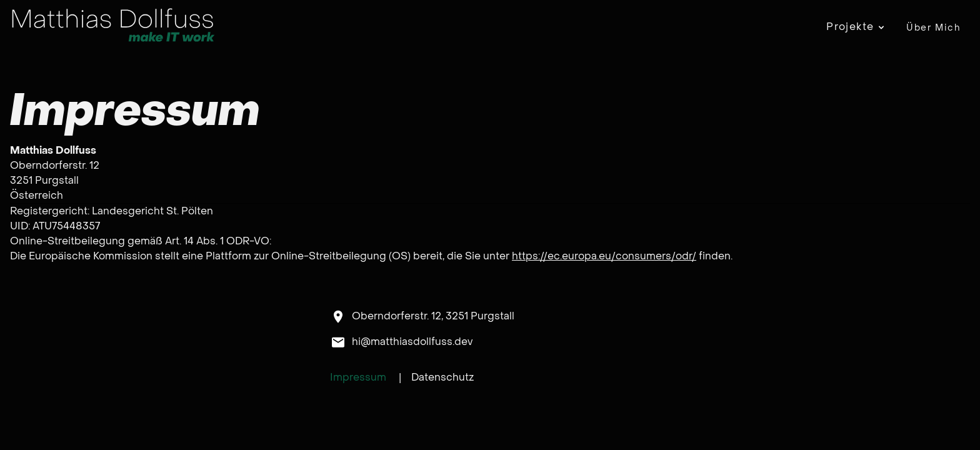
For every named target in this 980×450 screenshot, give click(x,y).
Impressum (358, 377)
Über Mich (933, 28)
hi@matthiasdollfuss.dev (412, 342)
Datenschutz (442, 377)
